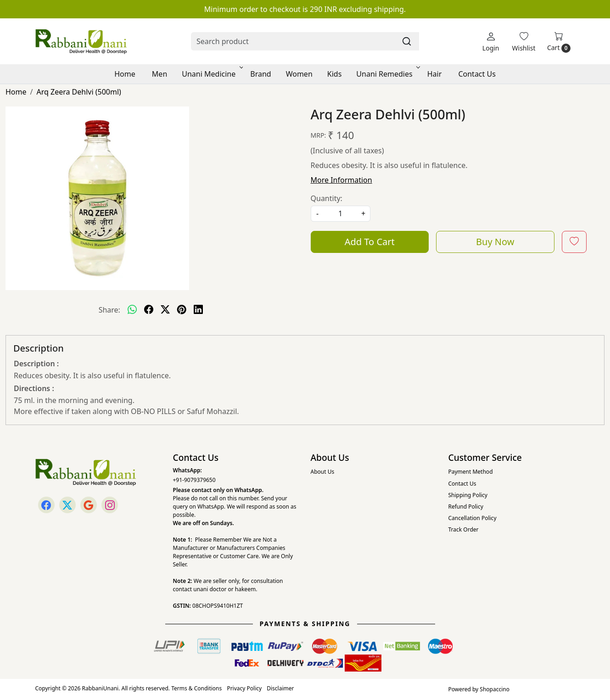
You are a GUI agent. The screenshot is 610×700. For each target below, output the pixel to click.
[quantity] (341, 214)
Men (159, 74)
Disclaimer (280, 688)
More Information (341, 180)
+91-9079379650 (194, 480)
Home (125, 74)
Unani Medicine (212, 74)
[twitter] (165, 310)
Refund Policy (466, 507)
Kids (335, 74)
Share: (109, 310)
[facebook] (149, 310)
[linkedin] (198, 310)
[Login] (491, 42)
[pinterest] (182, 310)
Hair (435, 74)
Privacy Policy (244, 688)
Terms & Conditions (196, 688)
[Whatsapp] (132, 310)
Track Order (464, 529)
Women (299, 74)
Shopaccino (495, 689)
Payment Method (471, 472)
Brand (260, 74)
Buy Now (495, 242)
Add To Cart (370, 242)
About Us (323, 472)
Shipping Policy (468, 495)
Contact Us (477, 74)
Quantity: (327, 198)
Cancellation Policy (473, 518)
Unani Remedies (387, 74)
